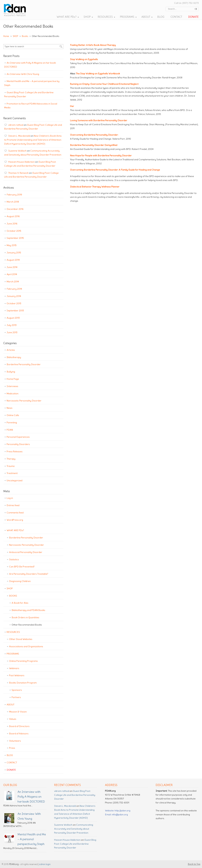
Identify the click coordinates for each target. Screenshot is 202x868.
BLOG (10, 755)
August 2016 (13, 216)
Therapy (11, 459)
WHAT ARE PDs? (15, 530)
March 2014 (13, 282)
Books (25, 36)
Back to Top (194, 864)
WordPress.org (15, 520)
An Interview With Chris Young (23, 74)
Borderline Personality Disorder (24, 364)
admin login (45, 864)
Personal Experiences (18, 437)
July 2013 (12, 325)
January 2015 (14, 253)
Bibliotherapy (14, 357)
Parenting (12, 422)
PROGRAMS (13, 654)
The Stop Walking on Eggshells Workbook (98, 74)
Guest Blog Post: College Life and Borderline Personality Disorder (29, 94)
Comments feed (15, 513)
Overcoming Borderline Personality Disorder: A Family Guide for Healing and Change (115, 170)
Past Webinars (17, 675)
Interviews (12, 386)
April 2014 (12, 274)
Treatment (12, 473)
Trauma (11, 466)
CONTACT (12, 763)
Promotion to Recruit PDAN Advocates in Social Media (31, 106)
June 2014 (12, 267)
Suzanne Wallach (17, 151)
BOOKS (13, 596)
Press (12, 748)
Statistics (14, 559)
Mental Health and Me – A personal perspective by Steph (32, 83)
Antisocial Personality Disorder (26, 552)
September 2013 (15, 311)
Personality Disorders (18, 444)
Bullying (11, 372)
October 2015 (14, 231)
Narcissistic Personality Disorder (24, 401)
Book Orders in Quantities (25, 617)
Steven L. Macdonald (19, 136)
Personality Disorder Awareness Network (20, 10)
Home (6, 36)
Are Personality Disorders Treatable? (29, 574)
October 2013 (14, 303)
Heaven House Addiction (21, 162)
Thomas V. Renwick (18, 173)
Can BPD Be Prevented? (22, 567)
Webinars (14, 668)
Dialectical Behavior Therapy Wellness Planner (95, 187)
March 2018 (13, 202)
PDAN (10, 430)
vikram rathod (16, 125)
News (10, 408)
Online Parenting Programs (23, 661)
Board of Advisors (19, 734)
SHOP (15, 36)
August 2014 (13, 260)
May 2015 (12, 245)
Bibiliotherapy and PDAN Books (28, 610)
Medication (13, 394)
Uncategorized (14, 480)
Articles (11, 350)
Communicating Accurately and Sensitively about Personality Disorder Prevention (74, 829)
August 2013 (13, 318)
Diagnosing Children (20, 581)
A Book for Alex (20, 603)
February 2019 (14, 195)
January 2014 (14, 296)
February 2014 (14, 289)
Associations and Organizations (26, 646)
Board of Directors (19, 726)
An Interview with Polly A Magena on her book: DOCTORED (30, 65)
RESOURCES (13, 632)
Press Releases (15, 451)
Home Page (13, 379)
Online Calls (13, 415)
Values (13, 719)
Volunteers (15, 741)
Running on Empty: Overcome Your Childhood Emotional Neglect (104, 84)
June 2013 (12, 332)
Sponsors (17, 690)
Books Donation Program (23, 683)
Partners (16, 697)
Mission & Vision (18, 712)
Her (72, 106)
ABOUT (11, 705)
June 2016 (12, 224)
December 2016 (15, 209)
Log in (10, 498)
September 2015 (15, 238)
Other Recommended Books (27, 625)
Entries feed (13, 505)
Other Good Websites (21, 639)
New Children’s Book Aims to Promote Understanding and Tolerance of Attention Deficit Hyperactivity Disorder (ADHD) (33, 140)
